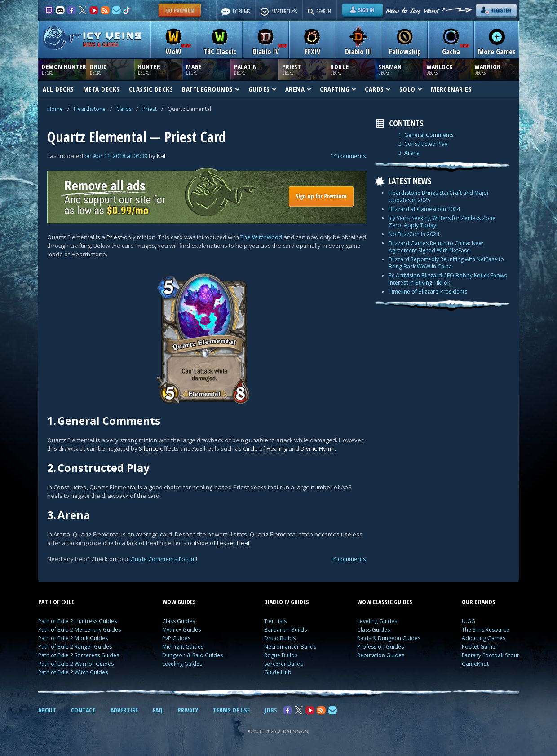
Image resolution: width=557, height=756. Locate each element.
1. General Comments (426, 135)
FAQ (158, 710)
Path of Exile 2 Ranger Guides (75, 647)
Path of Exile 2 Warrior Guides (76, 664)
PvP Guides (176, 638)
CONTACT (83, 710)
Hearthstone (90, 109)
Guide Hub (278, 672)
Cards (124, 109)
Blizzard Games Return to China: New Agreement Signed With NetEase (436, 247)
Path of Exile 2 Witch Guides (73, 672)
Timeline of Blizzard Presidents (428, 292)
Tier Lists (275, 621)
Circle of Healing (265, 448)
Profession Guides (380, 647)
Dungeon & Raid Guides (192, 655)
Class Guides (179, 621)
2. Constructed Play (423, 144)
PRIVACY (188, 710)
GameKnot (475, 664)
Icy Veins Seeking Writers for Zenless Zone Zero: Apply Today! (442, 222)
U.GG (469, 621)
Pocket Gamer (480, 647)
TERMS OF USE (231, 710)
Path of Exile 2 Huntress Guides (77, 621)
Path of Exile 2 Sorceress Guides (79, 655)
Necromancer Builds (290, 647)
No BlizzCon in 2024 (414, 234)
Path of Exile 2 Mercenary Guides (80, 630)
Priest (150, 109)
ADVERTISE (124, 710)
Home (55, 109)
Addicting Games (484, 638)
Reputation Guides (381, 655)
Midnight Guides (183, 647)
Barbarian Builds (285, 630)
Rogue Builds (281, 655)
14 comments (348, 156)
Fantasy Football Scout (490, 655)
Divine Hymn (318, 448)
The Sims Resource (486, 630)
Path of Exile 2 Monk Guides (73, 638)
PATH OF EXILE (56, 602)
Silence (149, 448)
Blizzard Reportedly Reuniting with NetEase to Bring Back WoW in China (446, 263)
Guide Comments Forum (163, 559)
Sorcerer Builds (284, 664)
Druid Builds (280, 638)
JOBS (271, 710)
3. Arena (409, 153)
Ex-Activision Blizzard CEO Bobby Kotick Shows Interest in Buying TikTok (448, 279)
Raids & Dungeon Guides (389, 638)
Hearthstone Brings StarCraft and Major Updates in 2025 (439, 196)
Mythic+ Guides (181, 630)
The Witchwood (261, 237)
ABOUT (47, 710)
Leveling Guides (182, 664)
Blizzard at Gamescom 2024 (424, 209)
